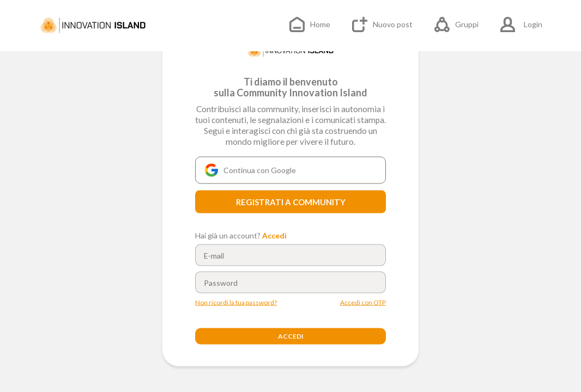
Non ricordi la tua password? (236, 303)
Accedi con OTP (363, 303)
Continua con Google (250, 170)
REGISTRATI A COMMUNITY (291, 202)
